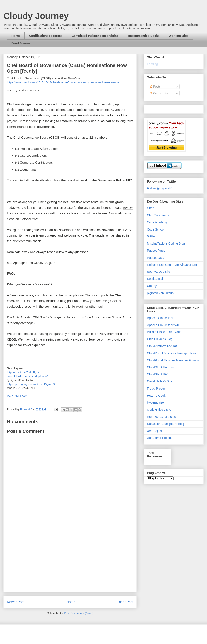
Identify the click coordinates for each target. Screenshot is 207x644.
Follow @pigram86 (160, 188)
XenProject (154, 431)
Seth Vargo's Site (159, 272)
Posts (155, 87)
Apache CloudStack (160, 318)
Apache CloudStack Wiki (164, 325)
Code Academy (157, 222)
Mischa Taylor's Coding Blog (166, 243)
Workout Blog (179, 36)
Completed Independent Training (95, 36)
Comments (159, 93)
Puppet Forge (156, 251)
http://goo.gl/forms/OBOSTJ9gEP (31, 263)
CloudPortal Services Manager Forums (173, 360)
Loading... (154, 64)
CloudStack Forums (160, 367)
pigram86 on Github (160, 293)
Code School (156, 229)
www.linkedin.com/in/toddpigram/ (27, 376)
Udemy (152, 286)
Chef (150, 208)
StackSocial (155, 279)
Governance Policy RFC (115, 180)
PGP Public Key (17, 396)
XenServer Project (159, 438)
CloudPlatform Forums (162, 346)
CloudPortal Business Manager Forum (173, 353)
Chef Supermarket (159, 215)
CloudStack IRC (158, 374)
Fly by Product (157, 389)
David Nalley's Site (160, 381)
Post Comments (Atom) (79, 613)
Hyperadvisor (156, 402)
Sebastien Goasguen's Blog (166, 424)
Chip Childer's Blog (160, 339)
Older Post (125, 602)
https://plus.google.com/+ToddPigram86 (32, 384)
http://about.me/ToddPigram (24, 372)
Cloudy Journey (36, 16)
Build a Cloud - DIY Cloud (164, 332)
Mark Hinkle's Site (159, 410)
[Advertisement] (70, 562)
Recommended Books (144, 36)
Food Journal (21, 43)
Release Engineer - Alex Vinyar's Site (172, 265)
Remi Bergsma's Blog (162, 417)
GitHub (152, 236)
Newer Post (16, 602)
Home (16, 36)
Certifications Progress (46, 36)
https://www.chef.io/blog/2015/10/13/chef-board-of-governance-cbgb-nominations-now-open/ (64, 82)
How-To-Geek (156, 396)
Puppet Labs (156, 258)
